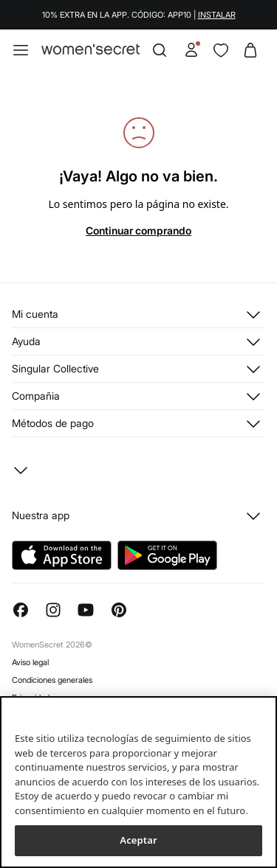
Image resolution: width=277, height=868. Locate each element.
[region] (138, 782)
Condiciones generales (52, 680)
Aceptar (138, 840)
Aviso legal (30, 662)
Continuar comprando (138, 230)
